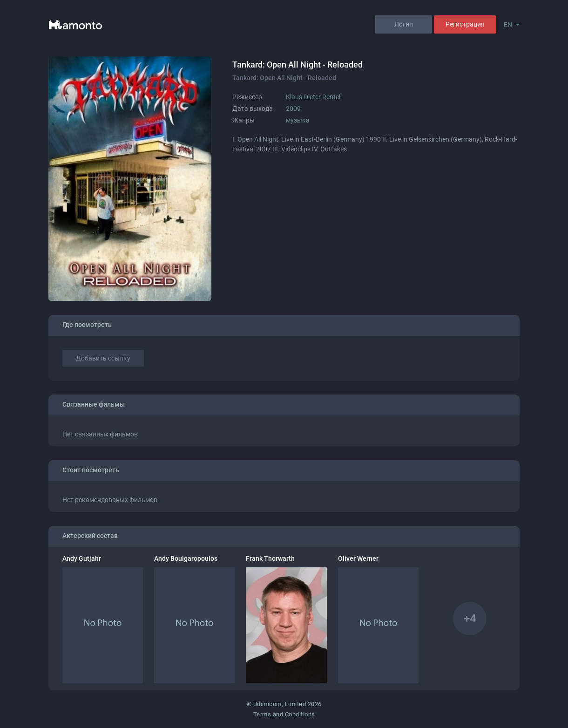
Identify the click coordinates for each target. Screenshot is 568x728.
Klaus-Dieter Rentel (313, 97)
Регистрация (465, 24)
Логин (404, 24)
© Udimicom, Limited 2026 (284, 704)
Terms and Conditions (284, 714)
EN (508, 25)
